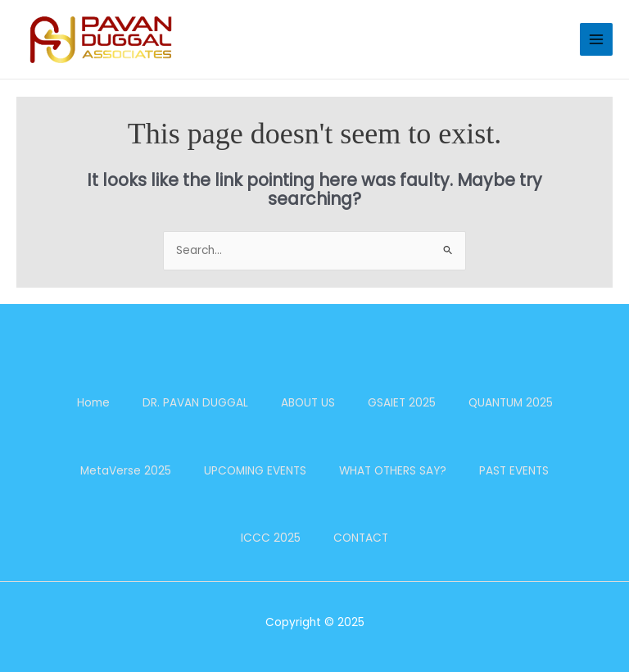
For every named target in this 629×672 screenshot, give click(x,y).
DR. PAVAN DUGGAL (195, 403)
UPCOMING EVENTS (255, 471)
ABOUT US (308, 403)
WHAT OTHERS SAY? (393, 471)
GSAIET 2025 (402, 403)
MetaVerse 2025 (126, 471)
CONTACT (361, 538)
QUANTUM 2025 (511, 403)
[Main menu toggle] (597, 40)
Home (93, 403)
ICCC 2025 (271, 538)
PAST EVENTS (514, 471)
